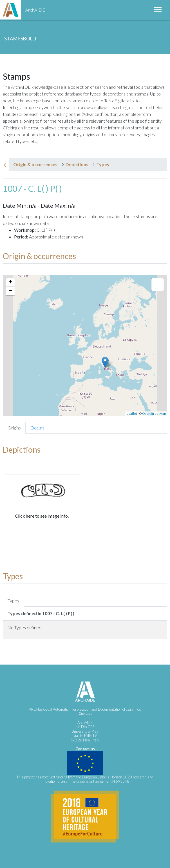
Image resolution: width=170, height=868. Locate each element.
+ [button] (11, 283)
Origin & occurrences (35, 164)
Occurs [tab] (37, 428)
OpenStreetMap (154, 414)
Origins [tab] (14, 428)
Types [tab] (13, 601)
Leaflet (132, 414)
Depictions (77, 164)
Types (103, 164)
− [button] (11, 291)
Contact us (85, 749)
